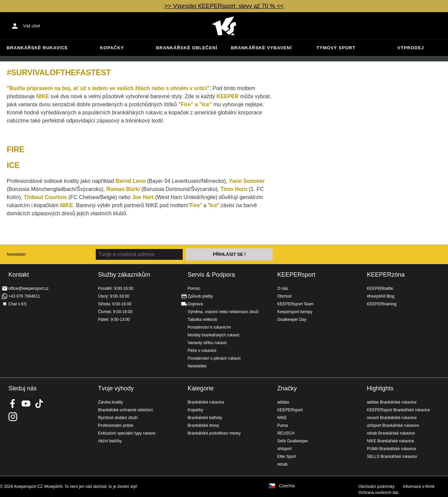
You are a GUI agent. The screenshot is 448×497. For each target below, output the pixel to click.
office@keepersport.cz (28, 288)
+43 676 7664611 (24, 296)
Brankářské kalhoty (205, 418)
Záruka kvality (111, 402)
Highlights (380, 388)
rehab (282, 464)
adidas (283, 402)
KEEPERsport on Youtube (26, 404)
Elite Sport (286, 457)
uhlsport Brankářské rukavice (393, 425)
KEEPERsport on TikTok (39, 404)
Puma (282, 425)
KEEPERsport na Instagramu (13, 417)
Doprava (195, 304)
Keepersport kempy (295, 312)
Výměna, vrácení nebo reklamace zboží (223, 312)
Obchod (284, 296)
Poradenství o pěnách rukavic (214, 358)
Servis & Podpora (211, 275)
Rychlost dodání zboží (118, 418)
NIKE (282, 418)
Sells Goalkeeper (292, 441)
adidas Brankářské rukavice (392, 402)
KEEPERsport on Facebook (13, 404)
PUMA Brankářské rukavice (391, 449)
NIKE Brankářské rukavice (390, 441)
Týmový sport (336, 48)
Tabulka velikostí (203, 320)
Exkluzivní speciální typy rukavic (127, 433)
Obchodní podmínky (376, 487)
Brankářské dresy (203, 425)
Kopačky (112, 48)
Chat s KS (18, 304)
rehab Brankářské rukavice (391, 433)
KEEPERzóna (386, 275)
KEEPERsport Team (295, 304)
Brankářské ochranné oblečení (126, 410)
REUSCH (286, 433)
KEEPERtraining (382, 304)
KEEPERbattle (380, 288)
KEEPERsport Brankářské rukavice (398, 410)
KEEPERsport (296, 275)
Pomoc (194, 288)
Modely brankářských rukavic (214, 335)
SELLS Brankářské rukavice (392, 457)
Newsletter (16, 254)
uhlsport (284, 449)
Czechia (287, 486)
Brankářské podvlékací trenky (214, 433)
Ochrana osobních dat (378, 493)
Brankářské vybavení (261, 48)
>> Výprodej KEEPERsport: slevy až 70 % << (224, 6)
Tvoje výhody (116, 388)
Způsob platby (200, 296)
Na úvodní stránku (224, 26)
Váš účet (32, 26)
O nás (282, 288)
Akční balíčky (110, 441)
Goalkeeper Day (292, 320)
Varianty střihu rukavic (207, 343)
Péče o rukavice (202, 351)
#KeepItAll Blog (381, 296)
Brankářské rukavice (37, 48)
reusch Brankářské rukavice (392, 418)
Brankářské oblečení (187, 48)
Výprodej (411, 48)
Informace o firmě (419, 487)
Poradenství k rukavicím (209, 327)
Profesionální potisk (116, 425)
